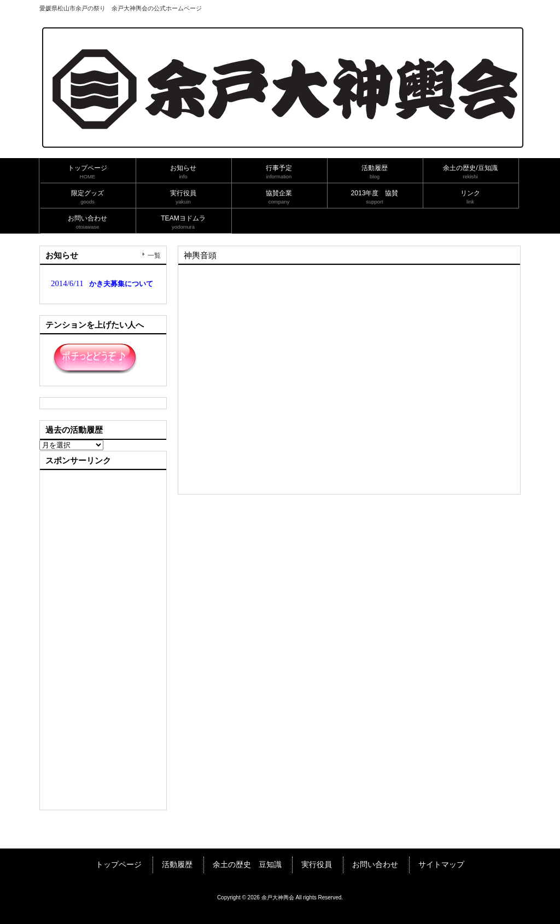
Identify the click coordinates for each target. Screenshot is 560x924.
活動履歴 (177, 865)
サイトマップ (441, 865)
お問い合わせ (375, 865)
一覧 (154, 255)
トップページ (119, 865)
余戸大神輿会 (278, 897)
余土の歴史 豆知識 (247, 865)
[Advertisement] (105, 640)
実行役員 (317, 865)
